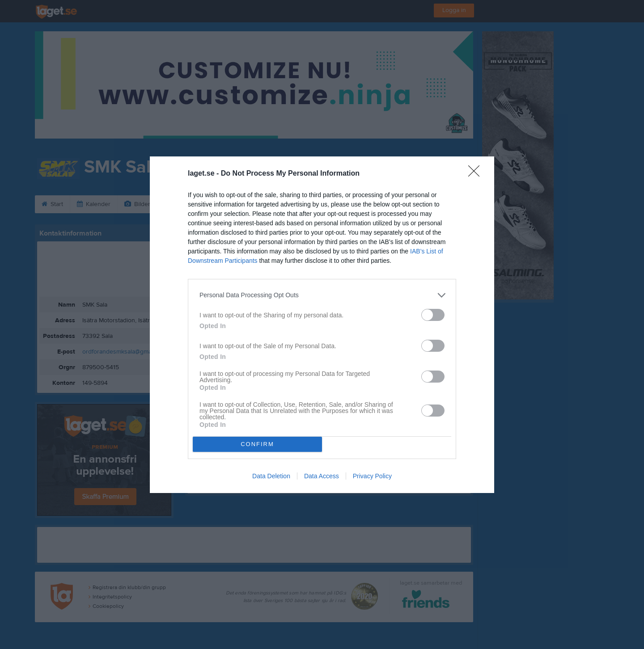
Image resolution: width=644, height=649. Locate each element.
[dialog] (322, 325)
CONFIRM (257, 444)
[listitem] (322, 295)
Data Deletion (271, 476)
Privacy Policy (372, 476)
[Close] (477, 174)
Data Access (322, 476)
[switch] (433, 315)
